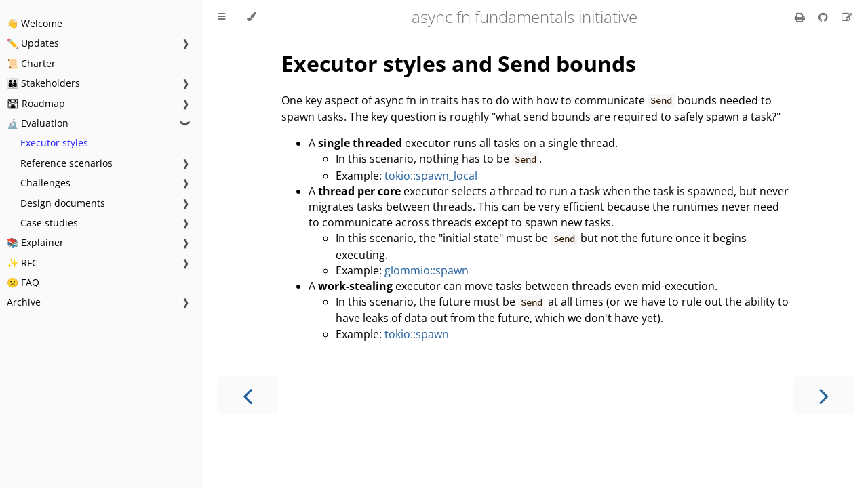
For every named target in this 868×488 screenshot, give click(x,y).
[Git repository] (825, 17)
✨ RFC (22, 263)
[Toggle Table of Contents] (221, 17)
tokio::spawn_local (431, 176)
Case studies (49, 223)
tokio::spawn (417, 334)
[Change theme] (251, 17)
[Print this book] (801, 17)
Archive (24, 302)
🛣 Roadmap (36, 103)
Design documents (63, 203)
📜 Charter (31, 63)
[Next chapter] (824, 395)
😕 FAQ (23, 282)
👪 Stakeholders (43, 83)
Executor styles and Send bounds (459, 63)
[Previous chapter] (248, 395)
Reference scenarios (66, 163)
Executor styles (54, 143)
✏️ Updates (33, 43)
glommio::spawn (427, 270)
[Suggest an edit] (847, 17)
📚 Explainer (35, 242)
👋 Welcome (35, 23)
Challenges (45, 183)
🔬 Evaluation (38, 123)
